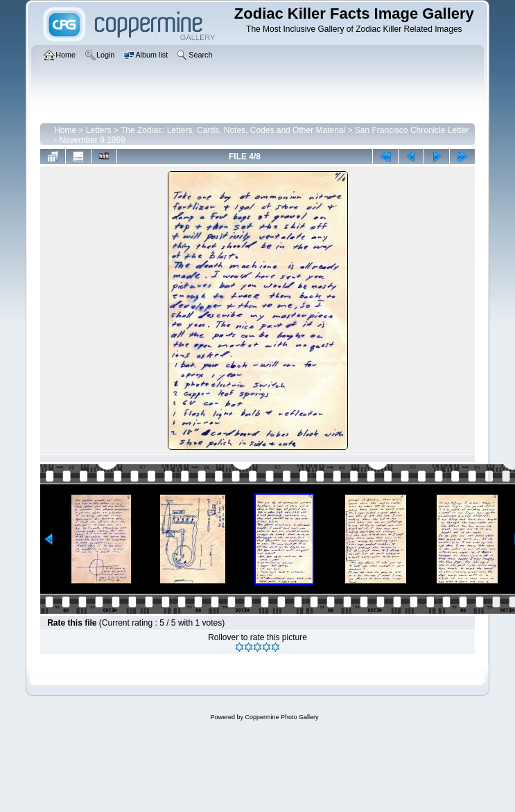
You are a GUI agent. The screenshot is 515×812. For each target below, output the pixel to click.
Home (65, 130)
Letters (99, 130)
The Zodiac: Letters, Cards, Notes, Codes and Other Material (233, 130)
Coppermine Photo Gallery (281, 717)
